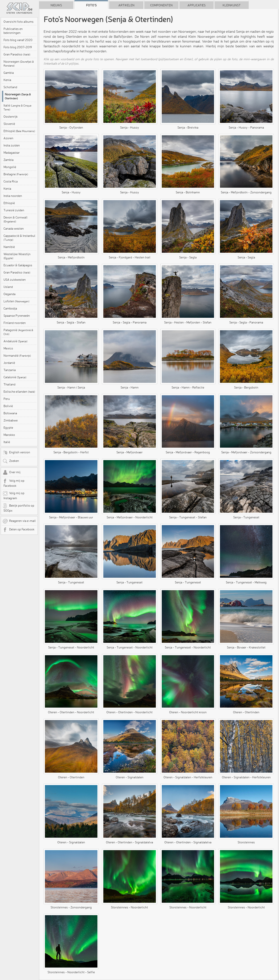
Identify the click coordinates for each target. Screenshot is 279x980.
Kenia (7, 80)
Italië (17, 107)
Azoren (8, 138)
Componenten (161, 5)
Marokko (9, 435)
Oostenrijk (11, 117)
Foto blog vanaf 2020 (18, 40)
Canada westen (14, 229)
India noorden (13, 196)
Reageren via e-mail (19, 521)
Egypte (8, 428)
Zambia (9, 160)
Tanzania (10, 370)
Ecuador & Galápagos (18, 265)
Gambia (9, 73)
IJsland (8, 287)
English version (16, 453)
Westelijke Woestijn (17, 256)
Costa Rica (11, 181)
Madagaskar (12, 153)
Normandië (17, 356)
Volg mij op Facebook (14, 483)
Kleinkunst (232, 5)
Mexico (8, 348)
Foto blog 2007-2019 (18, 47)
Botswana (10, 413)
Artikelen (126, 5)
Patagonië (18, 332)
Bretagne (16, 174)
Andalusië (15, 341)
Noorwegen (19, 63)
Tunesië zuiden (14, 210)
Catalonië (15, 377)
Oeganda (9, 294)
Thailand (9, 384)
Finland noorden (15, 323)
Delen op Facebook (19, 530)
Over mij (12, 473)
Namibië (9, 247)
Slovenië (9, 124)
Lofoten (16, 301)
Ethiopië (19, 131)
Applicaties (196, 5)
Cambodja (10, 308)
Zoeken (11, 461)
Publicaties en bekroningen (13, 31)
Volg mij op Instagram (14, 495)
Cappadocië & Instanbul (19, 238)
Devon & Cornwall (15, 219)
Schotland (10, 87)
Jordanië (9, 363)
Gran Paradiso (17, 54)
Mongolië (10, 167)
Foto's (91, 5)
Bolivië (8, 406)
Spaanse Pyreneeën (17, 316)
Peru (7, 399)
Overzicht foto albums (19, 22)
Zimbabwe (11, 420)
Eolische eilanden (19, 392)
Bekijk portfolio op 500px (18, 508)
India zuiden (12, 145)
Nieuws (56, 5)
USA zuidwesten (15, 280)
